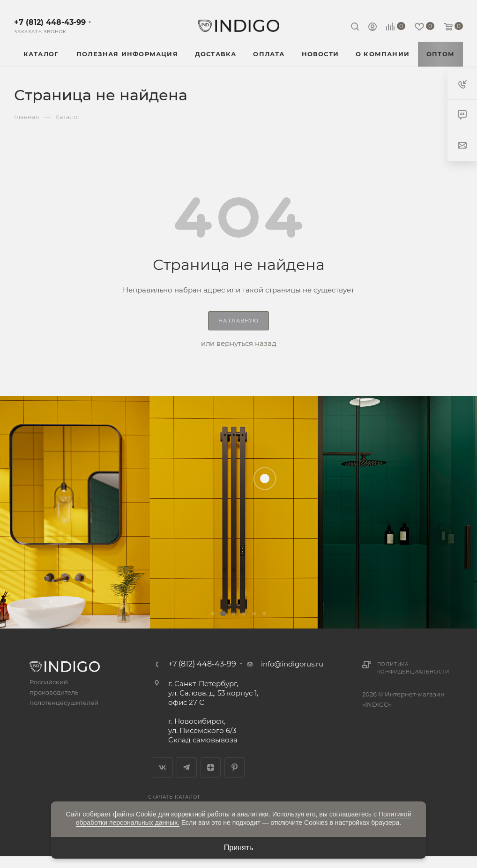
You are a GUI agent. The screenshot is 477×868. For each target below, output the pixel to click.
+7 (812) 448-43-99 (50, 22)
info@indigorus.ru (292, 664)
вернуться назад (246, 343)
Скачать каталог (175, 797)
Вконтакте (163, 767)
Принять (239, 848)
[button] (213, 614)
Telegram (187, 767)
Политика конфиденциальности (413, 668)
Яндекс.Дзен (211, 767)
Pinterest (235, 767)
